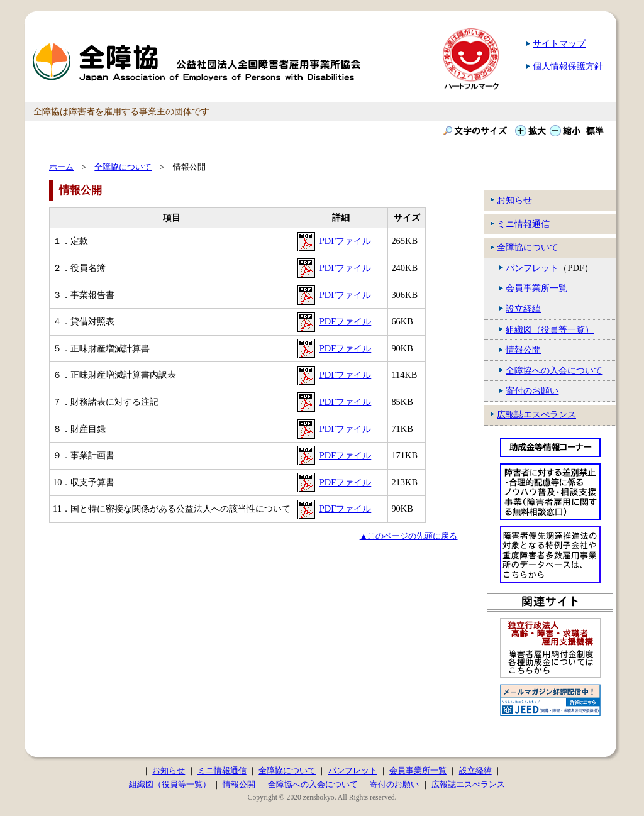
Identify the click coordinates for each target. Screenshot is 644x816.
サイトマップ (559, 43)
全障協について (528, 247)
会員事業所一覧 (536, 288)
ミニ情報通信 (523, 224)
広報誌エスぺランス (536, 414)
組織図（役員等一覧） (550, 329)
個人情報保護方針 (568, 66)
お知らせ (514, 200)
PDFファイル (345, 241)
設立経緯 (523, 309)
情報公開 (523, 350)
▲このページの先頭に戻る (409, 536)
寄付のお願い (532, 390)
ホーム (61, 167)
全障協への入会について (554, 370)
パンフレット (532, 268)
